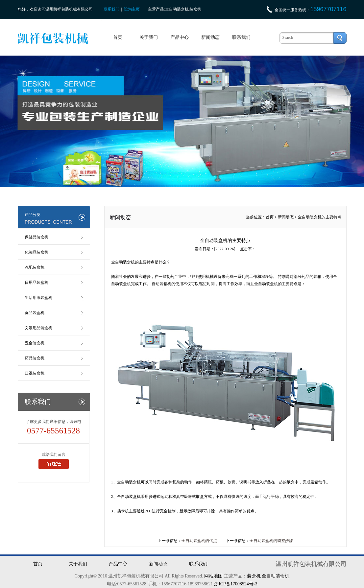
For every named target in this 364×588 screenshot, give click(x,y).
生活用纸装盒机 (38, 298)
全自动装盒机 (123, 262)
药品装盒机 (35, 358)
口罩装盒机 (35, 373)
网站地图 (213, 576)
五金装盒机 (35, 343)
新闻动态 (210, 37)
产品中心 (180, 37)
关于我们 (149, 37)
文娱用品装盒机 (38, 328)
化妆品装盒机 (36, 252)
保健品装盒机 (36, 237)
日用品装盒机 (36, 282)
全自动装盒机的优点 (199, 541)
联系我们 (111, 9)
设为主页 (132, 9)
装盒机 (254, 576)
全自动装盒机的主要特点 (320, 217)
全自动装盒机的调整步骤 (271, 541)
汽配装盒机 (35, 267)
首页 (118, 37)
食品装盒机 (35, 313)
